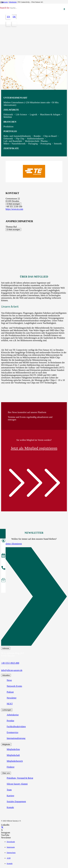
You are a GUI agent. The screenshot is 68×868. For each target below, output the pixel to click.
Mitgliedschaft (13, 755)
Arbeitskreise (13, 715)
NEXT (10, 704)
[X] (2, 828)
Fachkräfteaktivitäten (16, 727)
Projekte (10, 721)
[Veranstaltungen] (3, 556)
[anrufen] (3, 568)
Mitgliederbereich (15, 761)
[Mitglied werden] (3, 541)
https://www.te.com (14, 209)
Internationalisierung (16, 738)
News (9, 680)
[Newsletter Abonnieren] (34, 597)
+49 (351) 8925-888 (10, 663)
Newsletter (12, 698)
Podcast (10, 692)
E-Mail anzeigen (13, 204)
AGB (9, 858)
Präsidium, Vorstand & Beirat (20, 778)
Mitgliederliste (13, 749)
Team (9, 790)
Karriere (10, 796)
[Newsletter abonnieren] (3, 581)
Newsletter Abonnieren (11, 544)
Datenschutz (11, 853)
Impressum (11, 847)
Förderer (11, 767)
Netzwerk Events (14, 686)
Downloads (11, 842)
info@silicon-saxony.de (12, 670)
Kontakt (10, 807)
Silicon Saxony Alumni (17, 784)
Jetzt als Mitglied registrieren (34, 448)
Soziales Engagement (16, 801)
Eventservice (13, 732)
